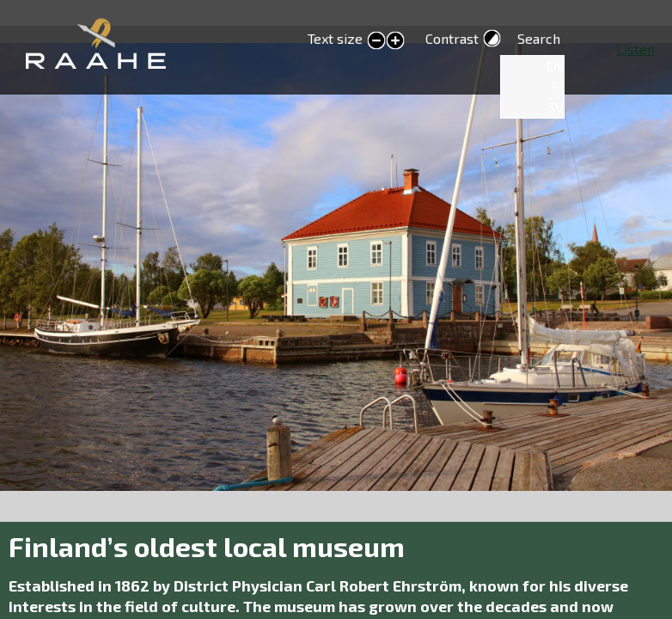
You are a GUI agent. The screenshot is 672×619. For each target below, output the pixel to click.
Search (539, 38)
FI (558, 86)
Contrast (452, 38)
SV (556, 107)
